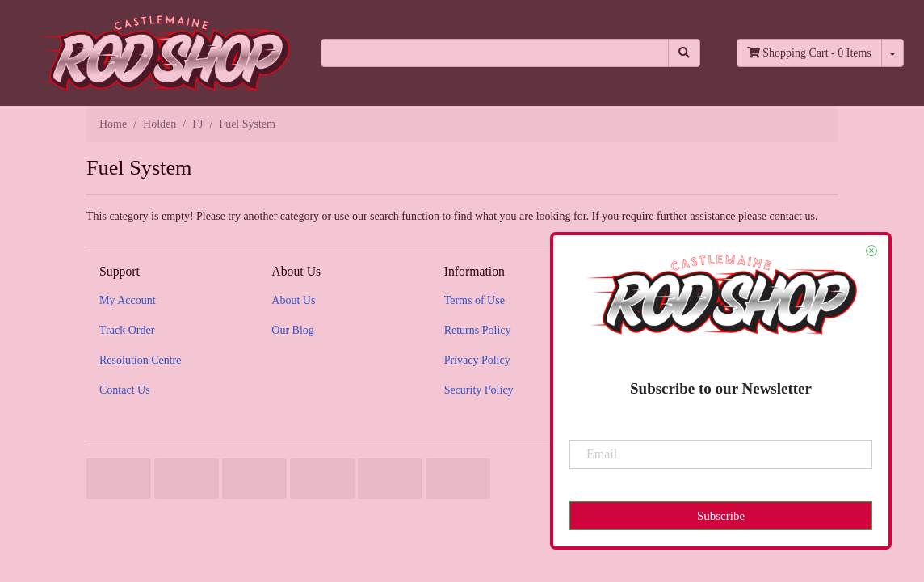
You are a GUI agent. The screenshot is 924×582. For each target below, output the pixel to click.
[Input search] (495, 53)
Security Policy (479, 390)
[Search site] (684, 53)
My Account (128, 300)
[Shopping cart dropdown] (892, 53)
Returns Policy (478, 330)
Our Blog (293, 330)
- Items (809, 53)
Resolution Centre (141, 360)
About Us (293, 300)
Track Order (127, 330)
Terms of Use (475, 300)
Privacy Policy (477, 360)
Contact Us (125, 390)
